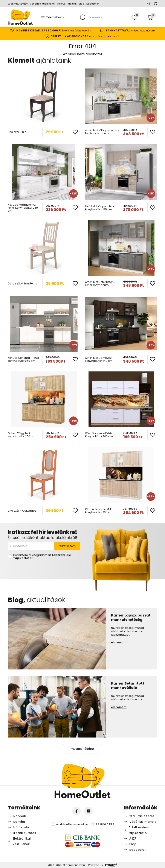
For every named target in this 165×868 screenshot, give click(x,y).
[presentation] (44, 568)
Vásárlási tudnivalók (43, 4)
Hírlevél (62, 4)
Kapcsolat (93, 4)
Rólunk (72, 4)
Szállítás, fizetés (18, 4)
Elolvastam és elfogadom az (42, 557)
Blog (81, 4)
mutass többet (82, 749)
